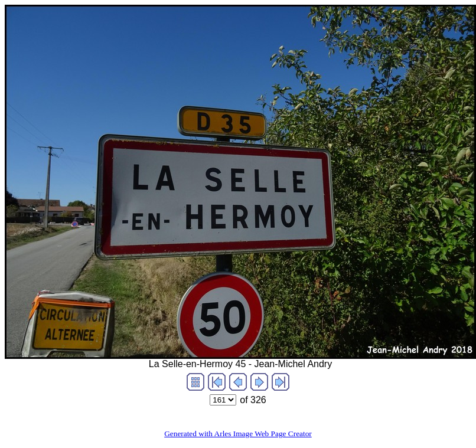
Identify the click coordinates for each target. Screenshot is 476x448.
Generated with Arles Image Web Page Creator (238, 434)
